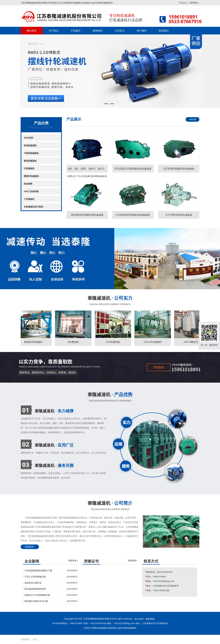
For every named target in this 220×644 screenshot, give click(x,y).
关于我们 (54, 31)
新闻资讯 (98, 31)
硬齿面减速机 (30, 161)
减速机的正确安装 (33, 583)
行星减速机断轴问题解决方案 (38, 570)
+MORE (193, 119)
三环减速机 (29, 199)
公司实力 (120, 31)
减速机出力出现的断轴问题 (37, 595)
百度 (35, 639)
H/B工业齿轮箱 (31, 191)
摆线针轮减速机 (31, 176)
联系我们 (194, 3)
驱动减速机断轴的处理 (35, 589)
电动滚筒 (28, 184)
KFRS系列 (29, 138)
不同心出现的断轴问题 (35, 577)
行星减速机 (29, 168)
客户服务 (142, 31)
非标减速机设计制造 (33, 207)
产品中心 (183, 3)
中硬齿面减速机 (31, 153)
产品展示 (76, 31)
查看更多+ (30, 547)
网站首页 (32, 31)
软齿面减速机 (30, 145)
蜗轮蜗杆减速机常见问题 (36, 601)
